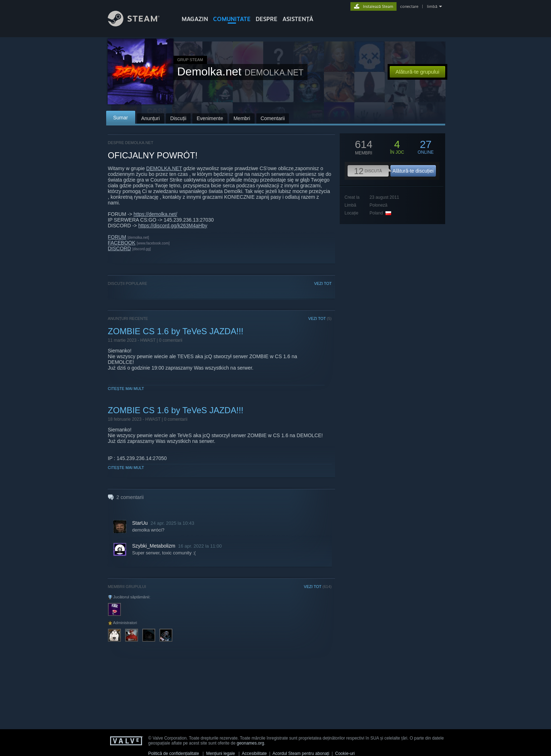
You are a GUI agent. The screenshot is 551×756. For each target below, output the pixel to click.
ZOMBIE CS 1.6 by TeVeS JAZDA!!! (176, 331)
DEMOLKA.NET (164, 168)
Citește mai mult (126, 389)
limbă (432, 6)
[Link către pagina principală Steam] (139, 24)
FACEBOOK (122, 243)
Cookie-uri (345, 753)
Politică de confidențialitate (174, 753)
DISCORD (120, 248)
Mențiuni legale (220, 753)
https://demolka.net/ (155, 214)
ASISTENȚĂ (298, 19)
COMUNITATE (232, 19)
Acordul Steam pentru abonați (301, 753)
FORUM (117, 237)
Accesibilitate (254, 753)
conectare (409, 6)
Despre (267, 19)
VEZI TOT (323, 283)
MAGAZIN (195, 19)
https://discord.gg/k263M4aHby (173, 226)
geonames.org (250, 743)
